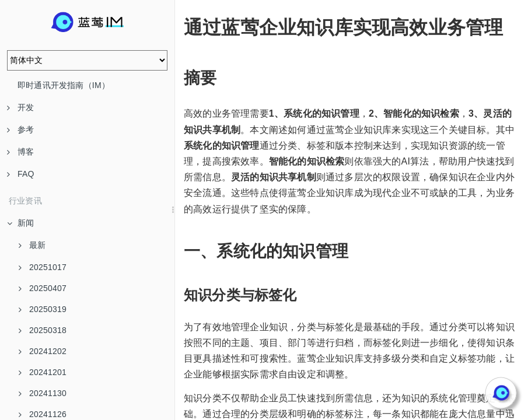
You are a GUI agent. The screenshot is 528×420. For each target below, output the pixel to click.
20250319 (43, 309)
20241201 (43, 372)
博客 (20, 152)
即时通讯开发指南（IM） (64, 85)
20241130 (43, 393)
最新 (32, 245)
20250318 (43, 330)
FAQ (21, 174)
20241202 (43, 351)
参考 (20, 129)
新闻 (20, 223)
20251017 (43, 267)
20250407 (43, 288)
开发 (20, 107)
